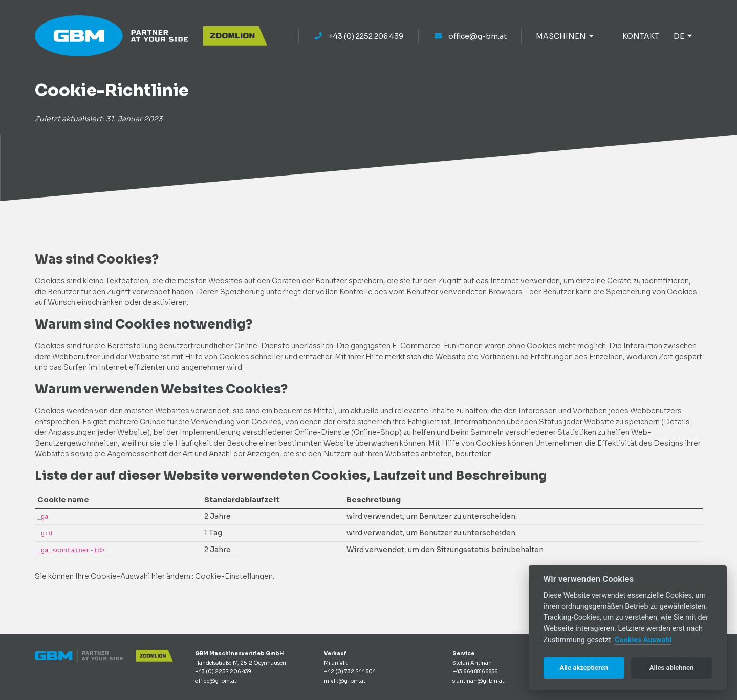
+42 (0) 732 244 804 (350, 672)
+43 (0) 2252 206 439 (358, 36)
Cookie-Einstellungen (234, 576)
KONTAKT (641, 36)
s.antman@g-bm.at (478, 681)
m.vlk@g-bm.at (345, 681)
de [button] (683, 36)
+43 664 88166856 (475, 672)
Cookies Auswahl (643, 640)
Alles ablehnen (672, 668)
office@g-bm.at (470, 36)
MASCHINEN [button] (565, 36)
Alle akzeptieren (584, 668)
